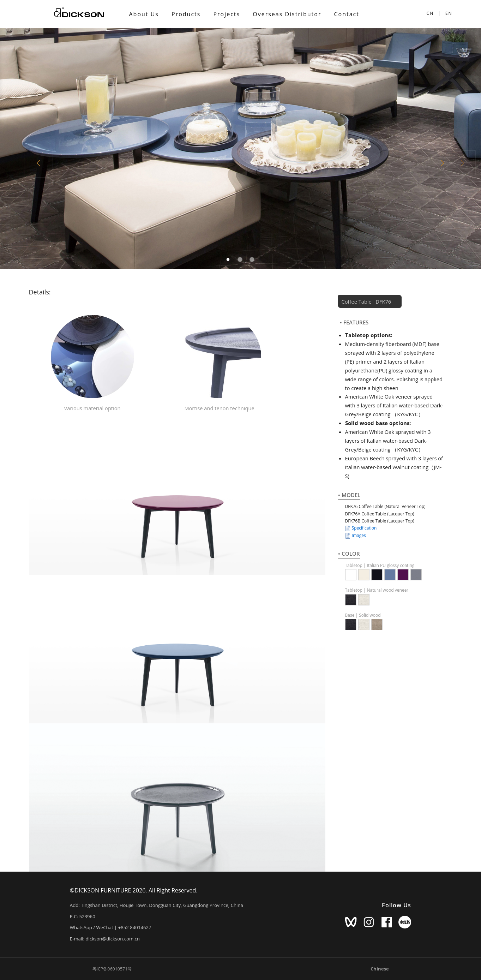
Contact (346, 14)
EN (449, 13)
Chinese (380, 969)
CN (430, 13)
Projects (227, 14)
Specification (361, 528)
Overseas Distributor (287, 14)
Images (356, 536)
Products (186, 14)
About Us (144, 14)
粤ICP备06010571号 (112, 969)
